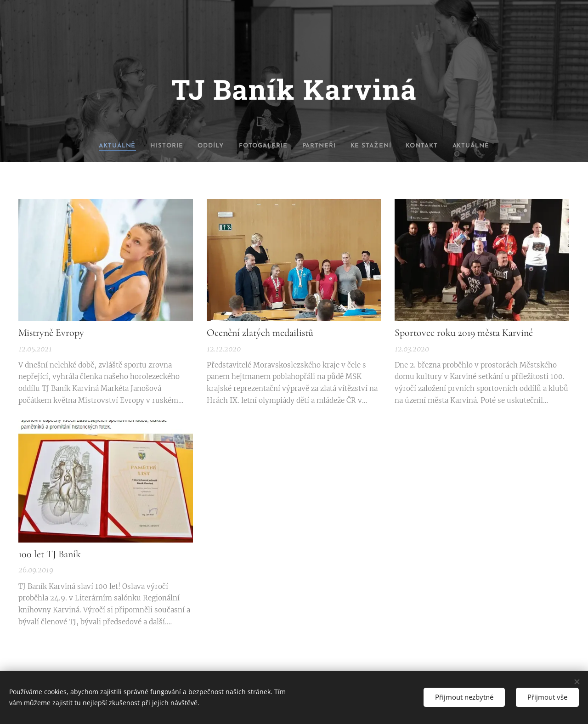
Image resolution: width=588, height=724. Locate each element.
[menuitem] (99, 146)
